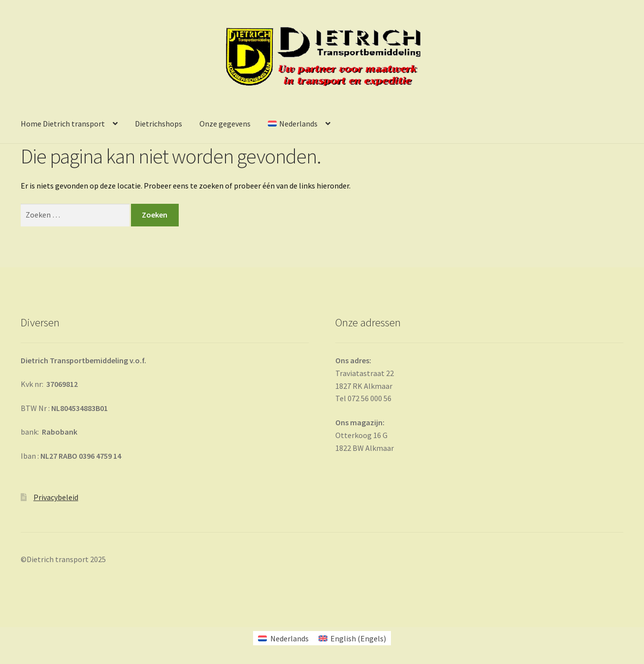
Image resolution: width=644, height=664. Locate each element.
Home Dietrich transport (63, 124)
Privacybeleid (56, 497)
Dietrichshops (159, 124)
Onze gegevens (225, 124)
